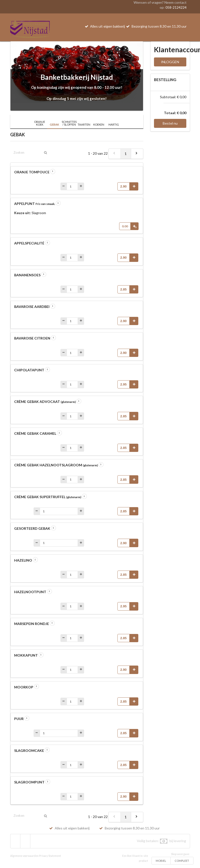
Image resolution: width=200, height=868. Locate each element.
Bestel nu (170, 123)
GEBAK (54, 124)
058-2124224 (176, 7)
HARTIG (114, 124)
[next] (137, 154)
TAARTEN (84, 124)
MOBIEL (161, 861)
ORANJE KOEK (40, 123)
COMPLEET (182, 861)
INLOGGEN (170, 62)
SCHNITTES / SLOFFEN (69, 123)
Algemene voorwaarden (24, 856)
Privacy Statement (50, 856)
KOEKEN (99, 124)
